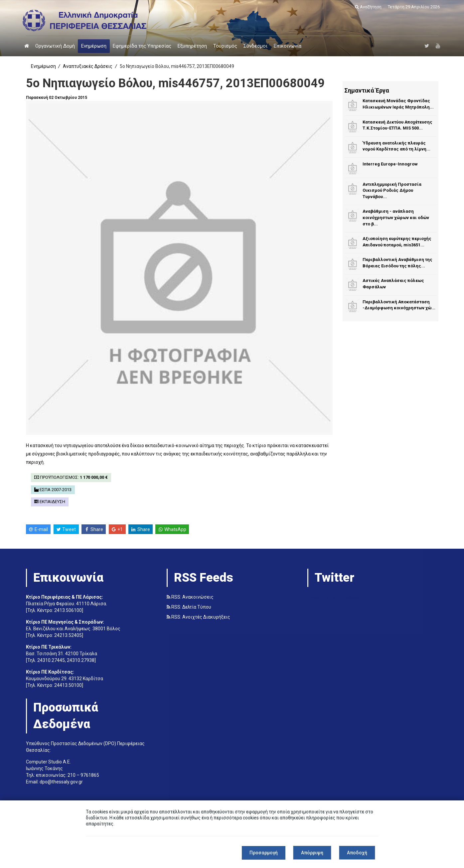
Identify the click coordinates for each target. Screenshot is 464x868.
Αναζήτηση (368, 7)
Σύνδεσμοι (255, 46)
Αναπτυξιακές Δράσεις (88, 66)
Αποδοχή (357, 853)
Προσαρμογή (264, 853)
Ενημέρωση (94, 46)
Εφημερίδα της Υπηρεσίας (142, 46)
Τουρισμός (225, 46)
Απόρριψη (312, 853)
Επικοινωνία (288, 46)
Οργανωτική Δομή (55, 46)
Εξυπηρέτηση (192, 46)
